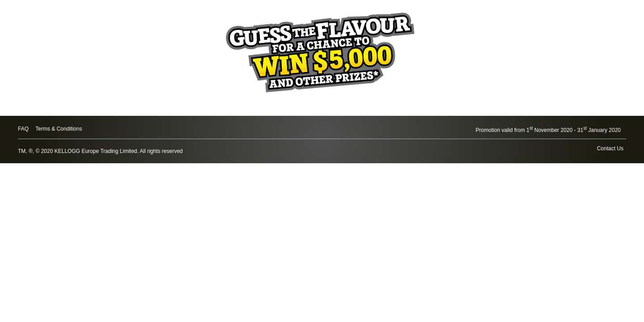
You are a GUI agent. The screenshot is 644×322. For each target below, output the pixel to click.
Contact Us (610, 148)
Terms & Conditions (59, 129)
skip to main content (0, 0)
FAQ (23, 129)
